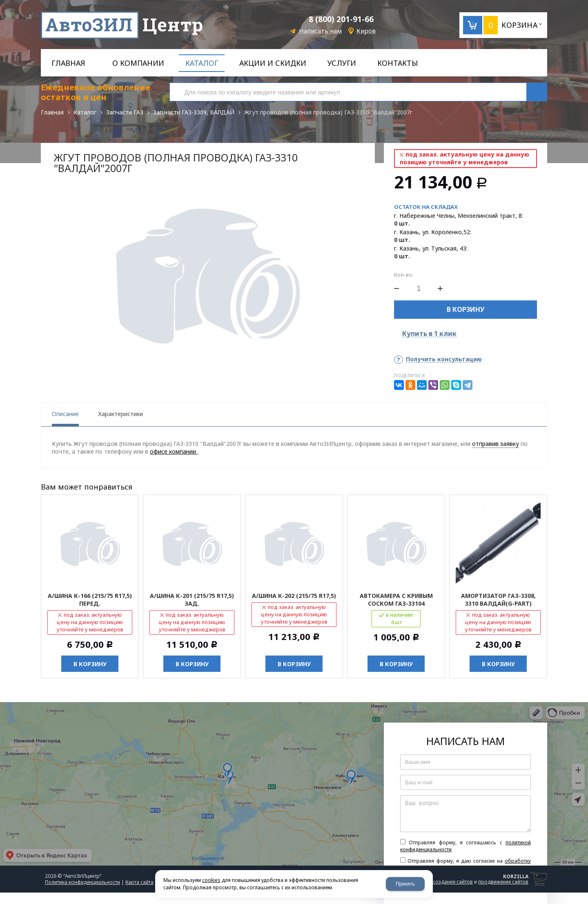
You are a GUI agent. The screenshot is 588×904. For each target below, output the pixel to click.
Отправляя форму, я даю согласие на (465, 864)
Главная (52, 112)
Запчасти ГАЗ (125, 112)
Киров (366, 31)
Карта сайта (139, 882)
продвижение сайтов (503, 882)
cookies (211, 880)
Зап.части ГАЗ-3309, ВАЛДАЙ (194, 112)
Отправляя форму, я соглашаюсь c (465, 846)
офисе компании (174, 451)
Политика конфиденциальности (82, 882)
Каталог (85, 112)
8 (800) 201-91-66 (341, 19)
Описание (65, 414)
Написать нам (320, 31)
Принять (405, 884)
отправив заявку (496, 444)
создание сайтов (453, 882)
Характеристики (120, 414)
